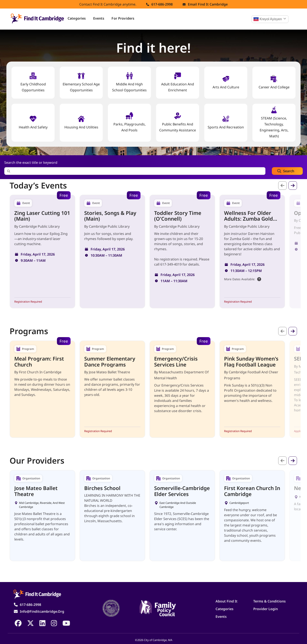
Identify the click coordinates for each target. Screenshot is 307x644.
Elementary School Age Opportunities (81, 82)
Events (99, 18)
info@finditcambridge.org (42, 611)
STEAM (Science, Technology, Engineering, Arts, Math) (274, 122)
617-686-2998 (162, 4)
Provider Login (266, 609)
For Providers (123, 18)
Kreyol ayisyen (268, 19)
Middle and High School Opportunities (129, 82)
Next (293, 185)
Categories (77, 18)
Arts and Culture (226, 82)
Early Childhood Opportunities (33, 82)
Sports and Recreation (226, 122)
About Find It (227, 601)
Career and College (274, 82)
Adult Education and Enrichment (178, 82)
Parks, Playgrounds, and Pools (130, 122)
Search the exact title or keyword (31, 162)
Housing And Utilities (81, 122)
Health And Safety (33, 122)
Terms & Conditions (269, 601)
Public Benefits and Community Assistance (178, 122)
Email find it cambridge (208, 4)
